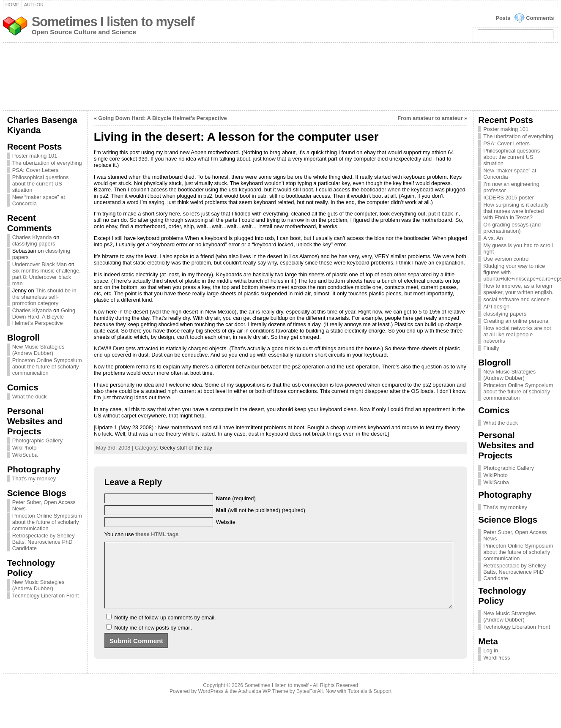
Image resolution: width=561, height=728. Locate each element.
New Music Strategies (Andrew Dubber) (38, 350)
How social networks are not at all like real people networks (517, 334)
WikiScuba (25, 455)
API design (496, 307)
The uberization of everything (47, 163)
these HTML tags (157, 534)
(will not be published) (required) (261, 510)
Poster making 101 (35, 156)
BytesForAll (309, 704)
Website (226, 522)
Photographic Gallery (38, 440)
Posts (503, 18)
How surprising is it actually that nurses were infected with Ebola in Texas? (516, 211)
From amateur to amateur (430, 118)
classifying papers (34, 244)
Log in (491, 650)
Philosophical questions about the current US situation (41, 184)
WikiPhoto (25, 448)
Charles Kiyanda (32, 237)
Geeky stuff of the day (186, 448)
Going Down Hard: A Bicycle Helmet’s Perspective (44, 317)
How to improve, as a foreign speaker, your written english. (518, 289)
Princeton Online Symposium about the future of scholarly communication (47, 367)
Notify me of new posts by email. (153, 640)
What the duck (30, 397)
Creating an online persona (516, 321)
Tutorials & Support (369, 704)
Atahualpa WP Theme (263, 704)
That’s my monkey (34, 479)
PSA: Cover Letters (36, 170)
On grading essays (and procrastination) (512, 228)
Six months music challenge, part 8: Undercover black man (47, 277)
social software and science (516, 299)
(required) (236, 498)
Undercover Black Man (40, 264)
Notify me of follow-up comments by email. (165, 630)
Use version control (506, 259)
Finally (491, 348)
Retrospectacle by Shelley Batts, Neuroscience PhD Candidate (44, 542)
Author (34, 5)
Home (12, 5)
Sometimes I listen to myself (113, 22)
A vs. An (493, 238)
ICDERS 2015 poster (509, 198)
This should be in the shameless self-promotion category (44, 297)
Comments (540, 18)
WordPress (497, 658)
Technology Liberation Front (46, 596)
